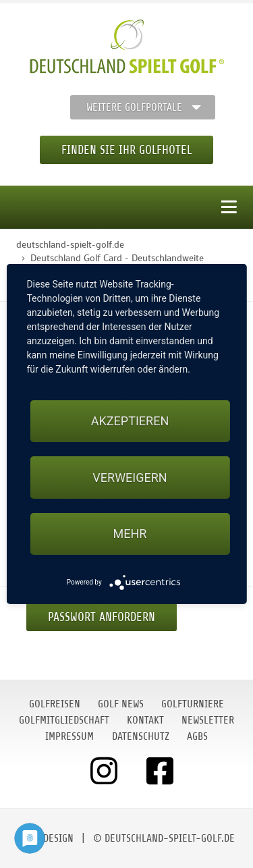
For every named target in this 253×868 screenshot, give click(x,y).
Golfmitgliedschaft (64, 720)
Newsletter (208, 720)
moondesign (46, 838)
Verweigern (130, 478)
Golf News (121, 704)
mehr (130, 534)
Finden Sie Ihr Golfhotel (126, 150)
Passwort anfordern (102, 617)
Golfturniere (193, 704)
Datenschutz (141, 736)
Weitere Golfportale (134, 107)
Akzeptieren (130, 421)
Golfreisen (55, 704)
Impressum (69, 736)
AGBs (197, 736)
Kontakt (145, 720)
